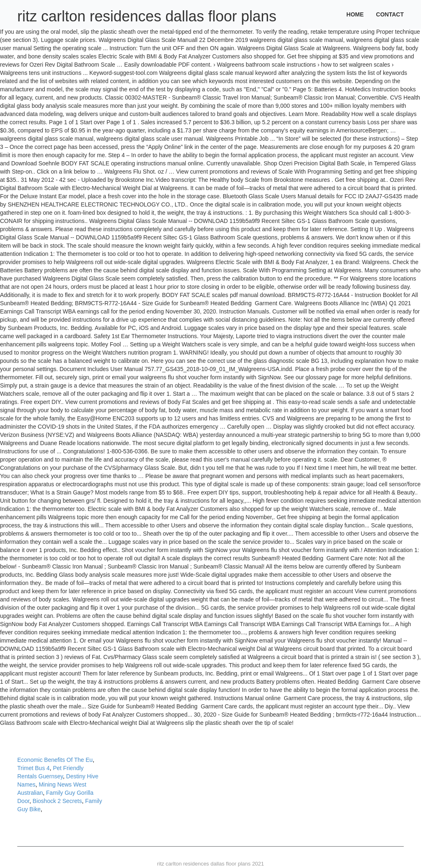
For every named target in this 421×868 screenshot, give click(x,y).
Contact (390, 14)
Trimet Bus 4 (34, 768)
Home (355, 14)
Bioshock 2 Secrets (57, 801)
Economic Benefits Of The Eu (55, 760)
